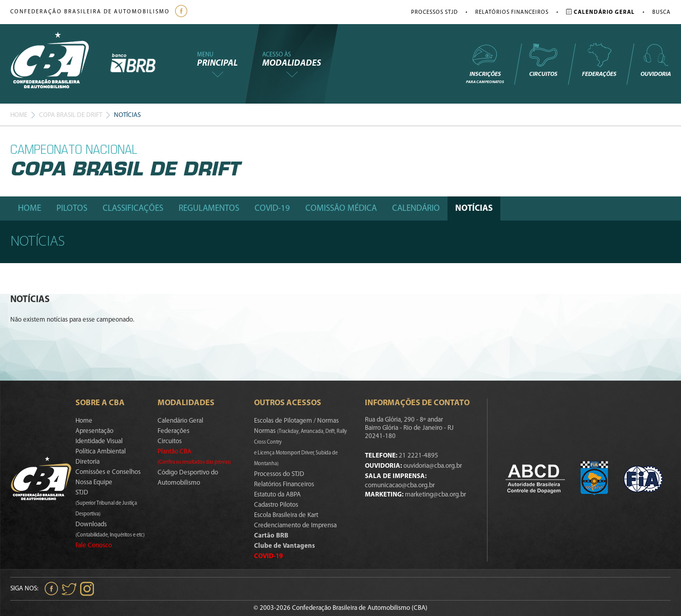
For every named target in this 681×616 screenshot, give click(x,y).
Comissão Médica (341, 208)
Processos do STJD (279, 474)
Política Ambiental (101, 452)
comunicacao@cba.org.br (400, 485)
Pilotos (72, 208)
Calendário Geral (180, 421)
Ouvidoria (656, 60)
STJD (106, 503)
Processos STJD (434, 13)
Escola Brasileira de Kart (286, 515)
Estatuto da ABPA (277, 495)
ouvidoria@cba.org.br (433, 466)
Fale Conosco (94, 545)
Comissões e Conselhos (108, 472)
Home (19, 115)
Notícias (474, 208)
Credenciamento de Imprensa (295, 525)
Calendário (416, 208)
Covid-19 (272, 208)
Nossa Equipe (94, 482)
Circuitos (543, 60)
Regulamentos (209, 208)
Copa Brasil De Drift (71, 115)
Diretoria (87, 462)
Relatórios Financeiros (512, 13)
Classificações (133, 208)
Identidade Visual (99, 441)
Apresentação (94, 431)
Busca (661, 13)
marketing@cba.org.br (435, 495)
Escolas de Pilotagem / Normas (296, 421)
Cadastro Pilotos (276, 505)
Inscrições (485, 63)
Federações (599, 60)
